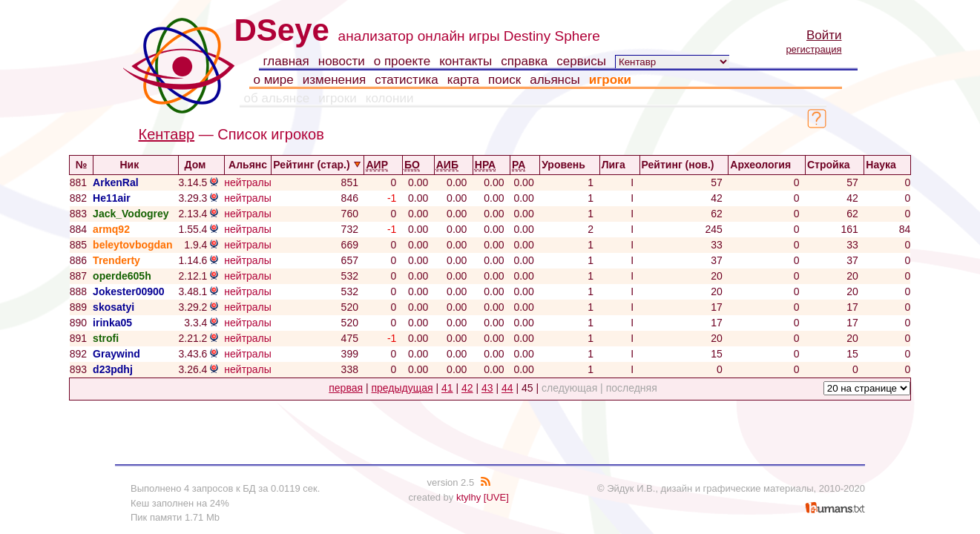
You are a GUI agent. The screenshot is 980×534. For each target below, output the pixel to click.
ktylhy (468, 497)
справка (524, 61)
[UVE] (496, 497)
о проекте (402, 61)
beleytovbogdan (132, 245)
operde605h (122, 276)
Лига (620, 165)
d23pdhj (113, 369)
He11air (112, 198)
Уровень (569, 165)
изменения (334, 80)
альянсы (555, 80)
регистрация (813, 49)
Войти (824, 35)
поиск (504, 80)
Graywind (116, 354)
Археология (767, 165)
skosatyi (114, 307)
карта (463, 80)
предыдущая (402, 388)
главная (286, 61)
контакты (466, 61)
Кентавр (167, 134)
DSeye (282, 30)
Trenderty (116, 260)
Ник (135, 165)
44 (507, 388)
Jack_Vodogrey (131, 214)
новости (342, 61)
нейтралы (248, 182)
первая (346, 388)
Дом (202, 165)
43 (487, 388)
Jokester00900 (129, 291)
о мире (274, 80)
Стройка (835, 165)
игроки (610, 80)
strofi (106, 338)
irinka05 (112, 323)
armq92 (111, 229)
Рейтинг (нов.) (684, 165)
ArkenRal (115, 182)
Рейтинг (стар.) (318, 165)
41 (447, 388)
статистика (407, 80)
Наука (887, 165)
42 (467, 388)
